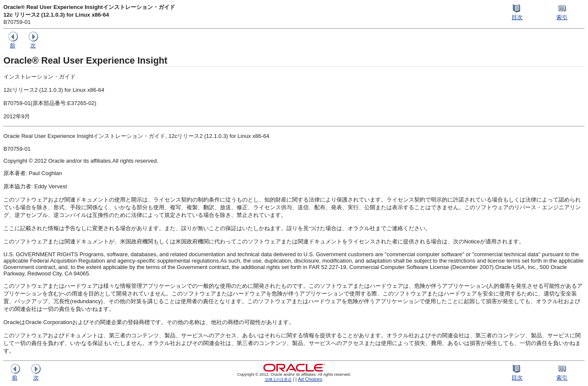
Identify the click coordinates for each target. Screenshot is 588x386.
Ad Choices (310, 379)
